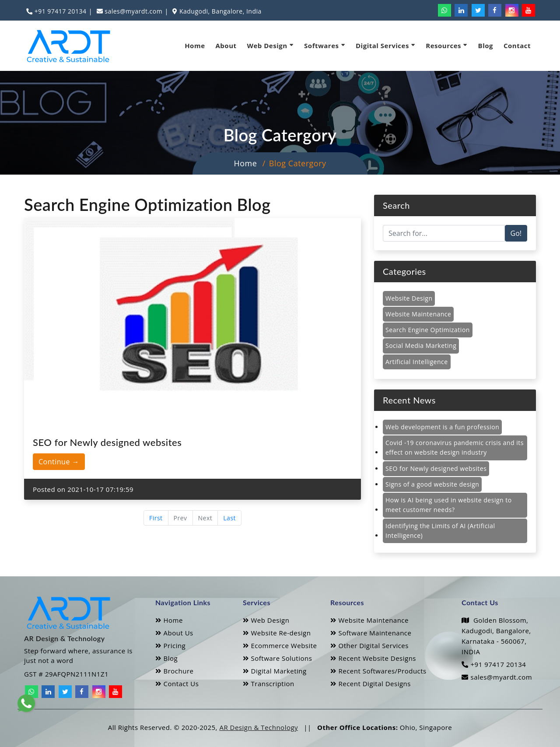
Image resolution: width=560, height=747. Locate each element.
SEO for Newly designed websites (436, 468)
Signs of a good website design (432, 484)
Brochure (174, 671)
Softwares (325, 45)
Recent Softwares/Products (378, 671)
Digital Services (385, 45)
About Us (174, 633)
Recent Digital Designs (371, 684)
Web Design (271, 45)
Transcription (269, 684)
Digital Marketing (275, 671)
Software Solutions (277, 658)
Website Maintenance (418, 314)
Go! (516, 233)
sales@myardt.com (133, 11)
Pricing (170, 645)
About (226, 46)
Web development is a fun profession (442, 427)
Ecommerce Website (280, 645)
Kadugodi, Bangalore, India (220, 11)
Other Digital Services (369, 645)
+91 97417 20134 (60, 11)
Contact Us (177, 684)
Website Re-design (277, 633)
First (156, 518)
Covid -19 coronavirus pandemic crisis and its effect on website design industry (455, 447)
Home (195, 46)
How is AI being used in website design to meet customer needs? (449, 505)
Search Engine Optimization (428, 330)
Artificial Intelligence (417, 362)
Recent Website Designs (373, 658)
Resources (446, 45)
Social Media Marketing (421, 345)
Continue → (59, 462)
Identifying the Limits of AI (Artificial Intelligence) (440, 531)
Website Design (409, 298)
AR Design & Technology (259, 727)
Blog (486, 46)
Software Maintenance (371, 633)
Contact (517, 46)
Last (229, 518)
